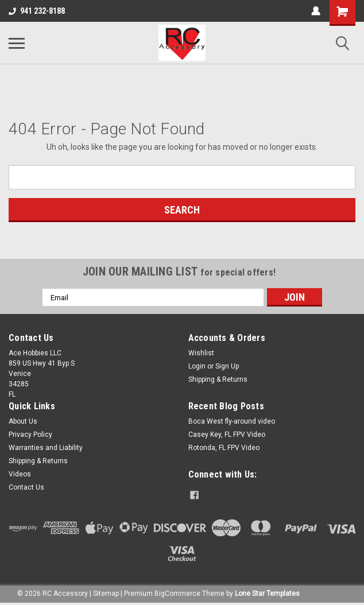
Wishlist (201, 353)
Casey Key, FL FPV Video (227, 435)
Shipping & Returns (218, 379)
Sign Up (227, 366)
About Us (23, 421)
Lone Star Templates (267, 594)
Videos (20, 474)
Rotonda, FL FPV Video (224, 448)
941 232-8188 (37, 11)
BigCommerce (177, 594)
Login (197, 366)
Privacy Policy (30, 435)
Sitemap (106, 594)
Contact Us (26, 487)
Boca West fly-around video (232, 421)
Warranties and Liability (46, 448)
